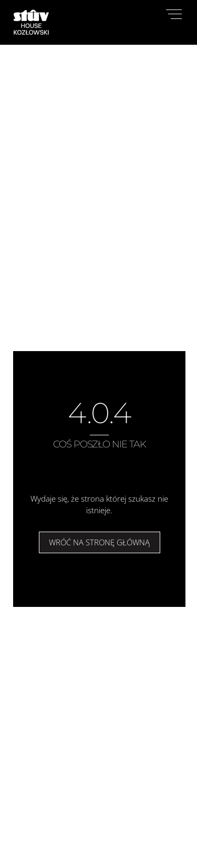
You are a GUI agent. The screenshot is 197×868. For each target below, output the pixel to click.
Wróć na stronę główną (99, 542)
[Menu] (174, 14)
